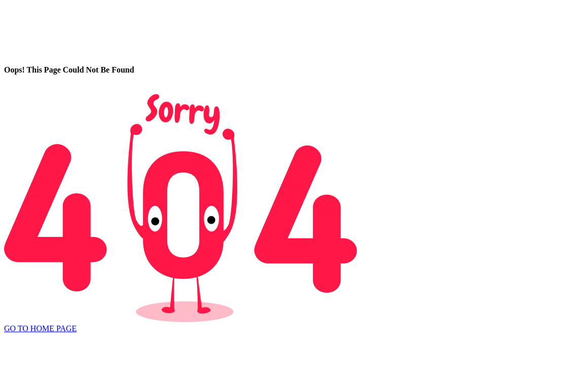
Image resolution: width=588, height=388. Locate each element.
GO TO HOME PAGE (40, 328)
